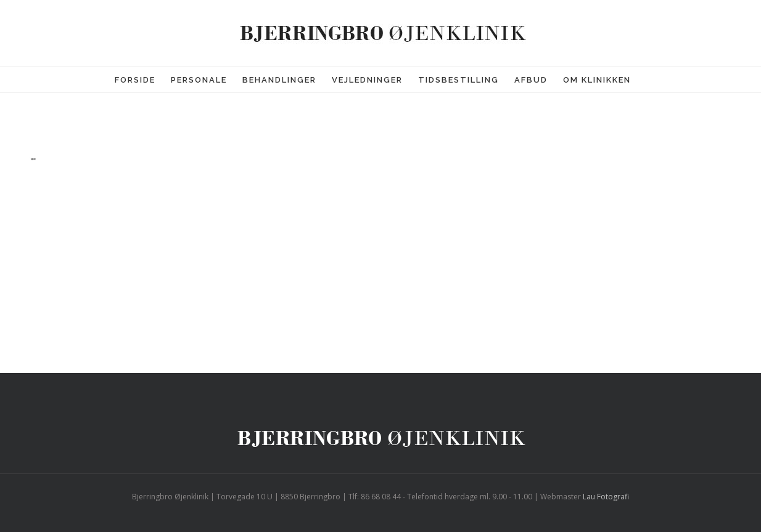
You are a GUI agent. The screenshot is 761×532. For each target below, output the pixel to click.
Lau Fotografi (606, 497)
